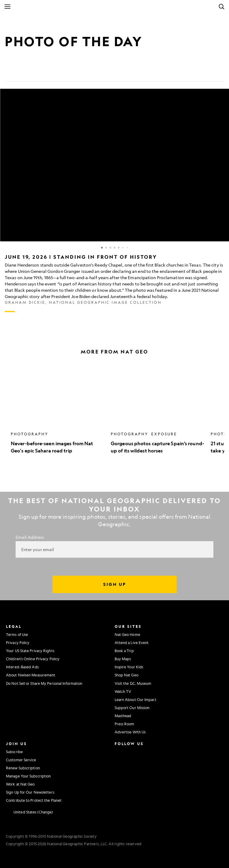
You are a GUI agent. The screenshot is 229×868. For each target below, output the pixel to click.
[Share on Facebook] (10, 72)
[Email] (38, 72)
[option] (58, 409)
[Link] (53, 72)
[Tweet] (24, 72)
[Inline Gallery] (115, 200)
